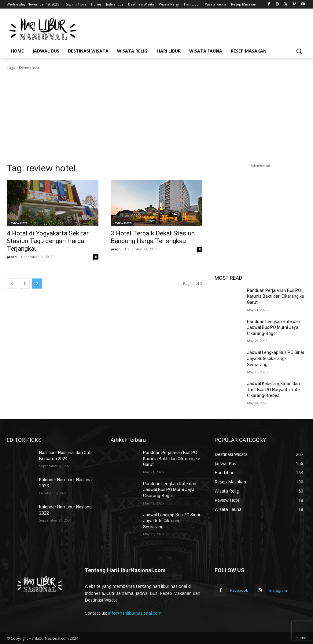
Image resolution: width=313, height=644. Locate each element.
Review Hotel (18, 223)
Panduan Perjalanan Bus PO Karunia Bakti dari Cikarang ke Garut (276, 296)
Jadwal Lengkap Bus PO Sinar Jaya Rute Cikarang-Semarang (276, 358)
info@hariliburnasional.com (135, 613)
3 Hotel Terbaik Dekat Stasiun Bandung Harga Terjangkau (153, 237)
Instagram (278, 590)
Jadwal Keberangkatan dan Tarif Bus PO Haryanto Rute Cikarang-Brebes (273, 389)
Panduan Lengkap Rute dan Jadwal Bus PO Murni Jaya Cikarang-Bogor (274, 327)
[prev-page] (12, 284)
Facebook (239, 590)
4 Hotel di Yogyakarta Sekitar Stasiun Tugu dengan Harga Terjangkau (48, 241)
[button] (299, 51)
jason (12, 257)
